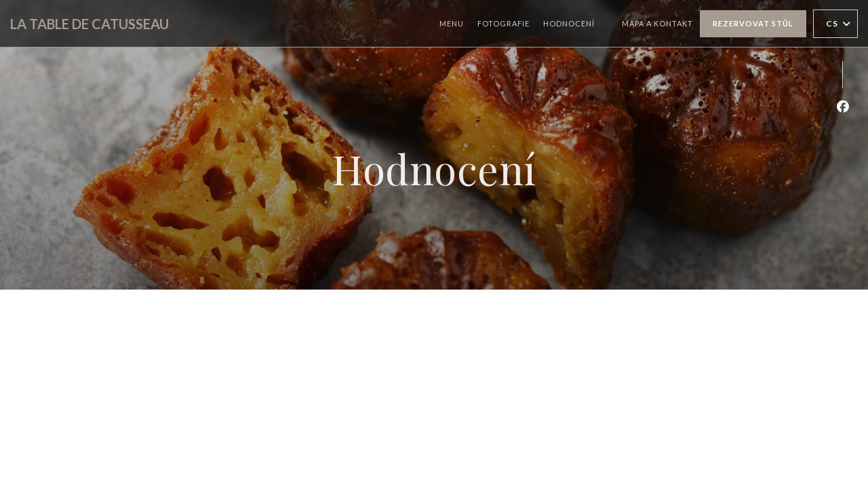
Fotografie (504, 23)
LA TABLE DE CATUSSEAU (90, 24)
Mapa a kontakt (657, 23)
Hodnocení (569, 23)
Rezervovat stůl (753, 23)
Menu (452, 23)
